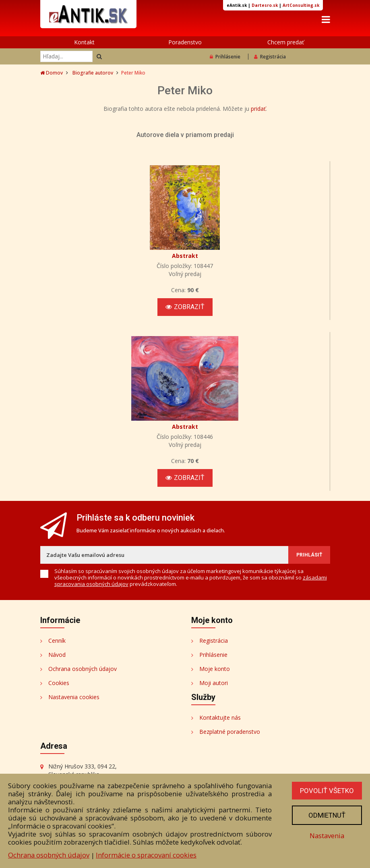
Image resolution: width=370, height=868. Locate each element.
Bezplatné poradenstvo (230, 732)
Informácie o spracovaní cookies (146, 855)
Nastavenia (327, 836)
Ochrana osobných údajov (83, 669)
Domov (52, 73)
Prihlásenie (225, 57)
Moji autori (214, 683)
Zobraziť (185, 307)
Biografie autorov (93, 73)
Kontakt (84, 42)
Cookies (59, 683)
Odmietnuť (327, 815)
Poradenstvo (185, 42)
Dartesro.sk (265, 5)
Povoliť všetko (327, 791)
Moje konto (215, 669)
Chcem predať (286, 42)
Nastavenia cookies (74, 697)
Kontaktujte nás (220, 717)
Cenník (57, 641)
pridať (258, 109)
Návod (57, 655)
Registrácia (270, 57)
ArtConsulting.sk (301, 5)
